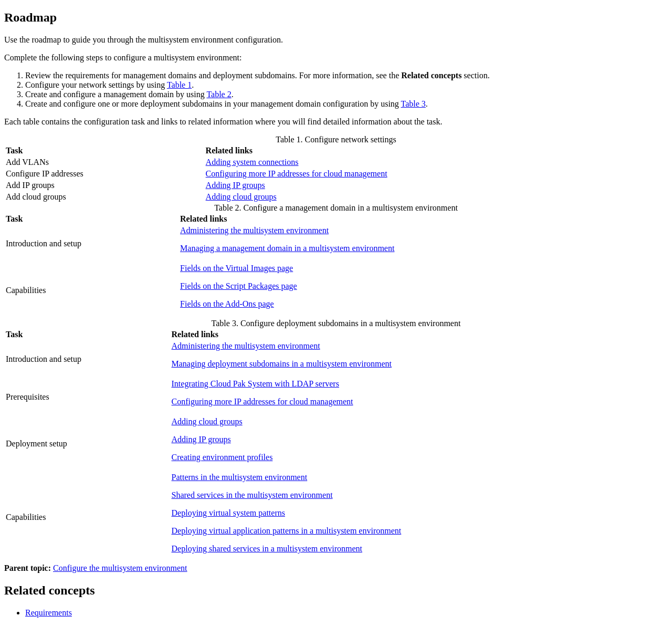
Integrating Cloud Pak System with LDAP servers (255, 384)
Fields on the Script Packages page (239, 286)
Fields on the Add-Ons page (227, 304)
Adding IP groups (235, 185)
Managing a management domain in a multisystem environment (287, 248)
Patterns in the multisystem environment (240, 477)
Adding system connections (252, 162)
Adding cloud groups (241, 197)
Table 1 (179, 85)
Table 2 (219, 94)
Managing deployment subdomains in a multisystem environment (282, 364)
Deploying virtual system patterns (228, 513)
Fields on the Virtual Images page (237, 268)
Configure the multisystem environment (120, 568)
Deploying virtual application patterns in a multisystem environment (287, 531)
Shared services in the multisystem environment (252, 495)
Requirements (49, 613)
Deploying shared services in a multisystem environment (267, 549)
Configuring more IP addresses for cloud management (297, 174)
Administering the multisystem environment (254, 230)
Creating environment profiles (222, 457)
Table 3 (413, 104)
